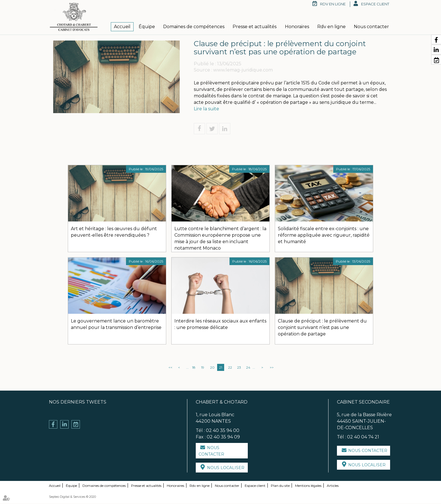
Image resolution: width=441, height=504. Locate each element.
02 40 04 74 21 (363, 437)
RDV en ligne (333, 4)
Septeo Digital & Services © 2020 (72, 497)
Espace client (375, 4)
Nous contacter (371, 27)
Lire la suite (206, 109)
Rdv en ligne (331, 27)
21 (221, 368)
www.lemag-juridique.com (243, 70)
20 (212, 368)
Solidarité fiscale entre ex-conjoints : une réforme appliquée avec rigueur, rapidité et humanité (324, 236)
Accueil (122, 27)
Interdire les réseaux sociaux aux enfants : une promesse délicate (220, 325)
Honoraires (297, 27)
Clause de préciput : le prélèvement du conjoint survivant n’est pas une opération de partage (322, 328)
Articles (333, 486)
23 (239, 368)
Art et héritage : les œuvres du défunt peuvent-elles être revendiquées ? (114, 232)
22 (230, 368)
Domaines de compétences (194, 27)
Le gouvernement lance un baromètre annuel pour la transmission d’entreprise (116, 325)
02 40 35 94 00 (223, 431)
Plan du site (280, 486)
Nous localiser (226, 468)
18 (194, 368)
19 (203, 368)
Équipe (147, 27)
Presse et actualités (255, 27)
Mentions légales (308, 486)
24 (248, 368)
